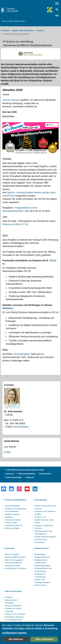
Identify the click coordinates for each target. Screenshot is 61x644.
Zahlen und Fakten (12, 528)
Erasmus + (39, 528)
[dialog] (30, 633)
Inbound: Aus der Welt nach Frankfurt (45, 507)
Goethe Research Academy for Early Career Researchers (45, 540)
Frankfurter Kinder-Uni (14, 525)
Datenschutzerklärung (27, 474)
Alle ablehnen (16, 639)
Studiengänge (40, 554)
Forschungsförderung (13, 563)
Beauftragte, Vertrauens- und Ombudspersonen (14, 618)
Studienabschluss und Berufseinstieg (43, 570)
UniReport (9, 517)
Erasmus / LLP (40, 517)
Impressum (10, 474)
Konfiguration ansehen (14, 633)
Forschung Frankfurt (13, 520)
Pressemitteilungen (12, 506)
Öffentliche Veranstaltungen (16, 509)
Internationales (41, 500)
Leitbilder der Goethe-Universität (13, 610)
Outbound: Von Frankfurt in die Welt (45, 513)
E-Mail (7, 452)
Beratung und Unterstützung (40, 575)
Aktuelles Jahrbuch (12, 514)
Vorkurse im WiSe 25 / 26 (15, 224)
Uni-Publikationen (12, 511)
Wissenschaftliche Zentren (15, 557)
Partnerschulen (40, 585)
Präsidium (9, 597)
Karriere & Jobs (11, 523)
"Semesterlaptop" (22, 354)
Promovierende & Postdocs (15, 568)
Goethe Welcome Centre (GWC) (44, 521)
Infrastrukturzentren (12, 566)
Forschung (9, 548)
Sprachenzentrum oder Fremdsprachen (44, 533)
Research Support (12, 554)
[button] (30, 43)
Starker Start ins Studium (23, 30)
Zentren (40, 30)
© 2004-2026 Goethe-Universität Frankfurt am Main (25, 470)
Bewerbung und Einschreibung (41, 561)
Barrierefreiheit (45, 474)
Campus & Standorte (13, 606)
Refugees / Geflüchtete (44, 525)
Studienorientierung (42, 557)
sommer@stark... (21, 427)
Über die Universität (13, 591)
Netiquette (30, 477)
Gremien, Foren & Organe (15, 614)
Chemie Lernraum (11, 100)
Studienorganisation (42, 566)
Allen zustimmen (44, 639)
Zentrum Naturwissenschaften (13, 21)
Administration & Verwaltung (11, 601)
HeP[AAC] (8, 308)
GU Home (5, 30)
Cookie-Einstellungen (14, 477)
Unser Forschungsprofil (14, 560)
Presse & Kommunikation (15, 500)
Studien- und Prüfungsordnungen (42, 581)
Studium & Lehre (42, 548)
